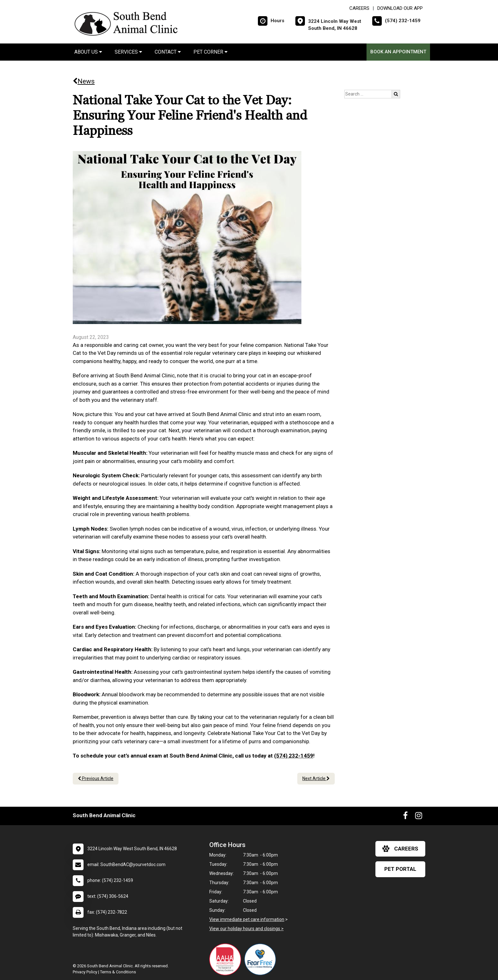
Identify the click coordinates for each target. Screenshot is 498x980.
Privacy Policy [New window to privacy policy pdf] (85, 972)
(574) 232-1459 (294, 756)
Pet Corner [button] (210, 52)
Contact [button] (168, 52)
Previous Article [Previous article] (96, 778)
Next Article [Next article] (316, 778)
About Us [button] (88, 52)
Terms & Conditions (118, 972)
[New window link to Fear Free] (262, 959)
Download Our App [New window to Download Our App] (400, 8)
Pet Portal (400, 869)
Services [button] (128, 52)
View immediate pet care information (247, 919)
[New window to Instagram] (419, 817)
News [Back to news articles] (84, 81)
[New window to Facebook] (405, 817)
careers (400, 849)
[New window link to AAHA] (227, 959)
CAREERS (359, 8)
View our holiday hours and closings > (246, 929)
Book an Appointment (398, 52)
